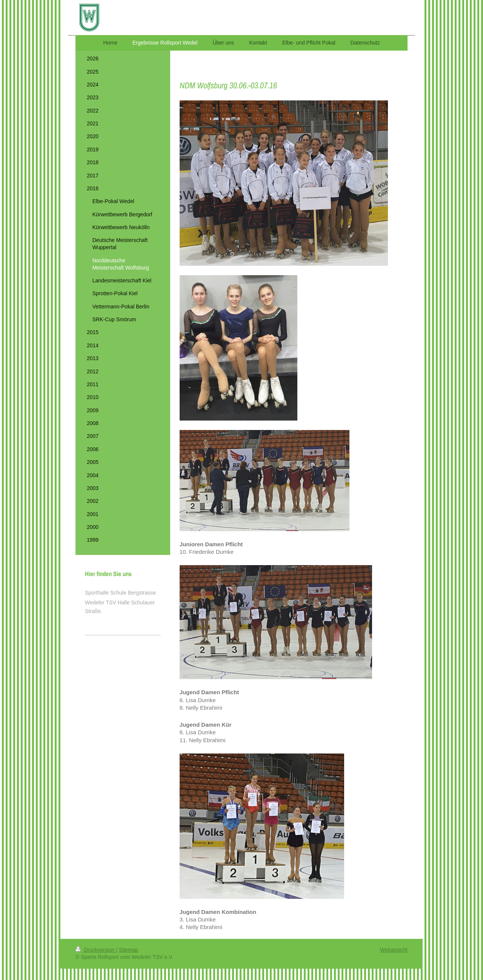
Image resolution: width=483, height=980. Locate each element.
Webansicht (394, 950)
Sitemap (128, 950)
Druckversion (96, 950)
